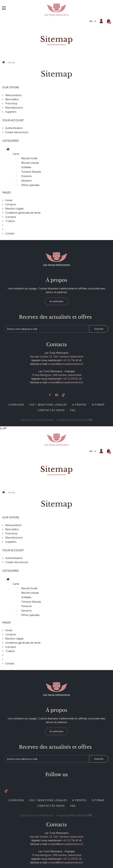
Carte (16, 154)
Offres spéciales (30, 185)
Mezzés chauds (30, 163)
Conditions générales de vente (23, 213)
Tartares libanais (31, 172)
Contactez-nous (51, 410)
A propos (79, 405)
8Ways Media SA (81, 420)
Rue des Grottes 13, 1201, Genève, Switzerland (56, 357)
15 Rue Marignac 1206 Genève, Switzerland (56, 375)
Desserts (26, 181)
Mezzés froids (29, 158)
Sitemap (98, 405)
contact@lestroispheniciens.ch (66, 364)
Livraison (16, 405)
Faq (73, 410)
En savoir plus (56, 301)
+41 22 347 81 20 (72, 379)
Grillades (26, 167)
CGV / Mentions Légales (48, 405)
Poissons (27, 176)
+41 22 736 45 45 (72, 360)
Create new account (16, 132)
